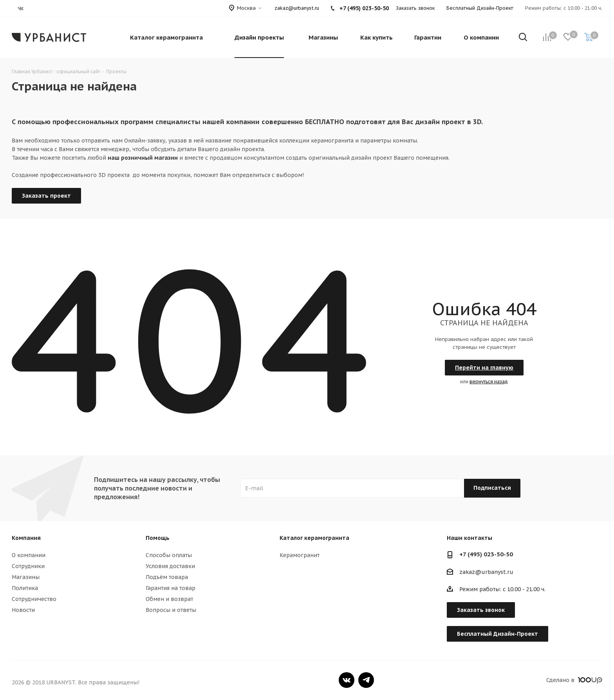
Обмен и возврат (169, 599)
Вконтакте (347, 680)
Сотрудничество (34, 599)
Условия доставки (170, 566)
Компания (26, 538)
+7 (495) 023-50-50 (486, 554)
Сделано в (574, 680)
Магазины (26, 577)
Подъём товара (167, 577)
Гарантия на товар (171, 588)
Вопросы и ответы (171, 610)
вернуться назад (489, 382)
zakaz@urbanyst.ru (297, 8)
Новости (23, 610)
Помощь (158, 538)
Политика (25, 588)
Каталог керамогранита (314, 538)
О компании (29, 555)
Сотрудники (28, 566)
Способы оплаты (169, 555)
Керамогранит (300, 555)
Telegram (366, 680)
